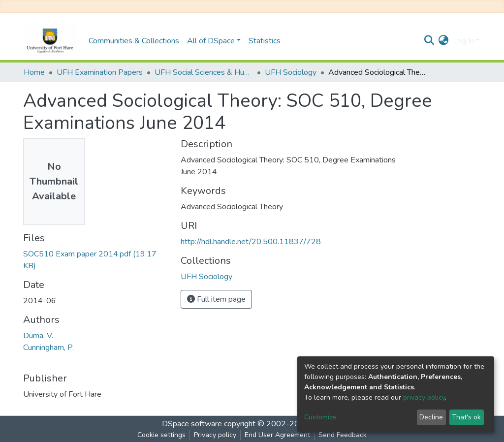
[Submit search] (429, 41)
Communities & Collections (134, 41)
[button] (444, 41)
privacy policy (424, 397)
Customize (320, 417)
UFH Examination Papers (100, 72)
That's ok (466, 417)
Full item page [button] (216, 299)
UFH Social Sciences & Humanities (204, 72)
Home (34, 72)
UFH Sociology (291, 72)
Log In (463, 41)
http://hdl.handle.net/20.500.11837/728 (251, 242)
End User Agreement (277, 435)
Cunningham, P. (48, 347)
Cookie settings (161, 435)
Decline (431, 417)
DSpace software (192, 424)
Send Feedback (343, 435)
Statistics (265, 41)
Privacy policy (215, 435)
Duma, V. (38, 336)
